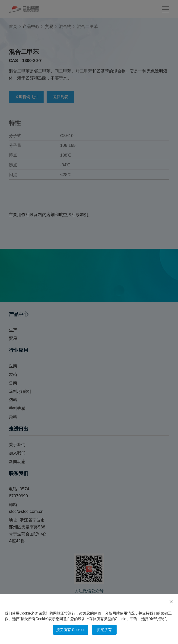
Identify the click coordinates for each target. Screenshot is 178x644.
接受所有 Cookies (71, 630)
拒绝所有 (104, 630)
